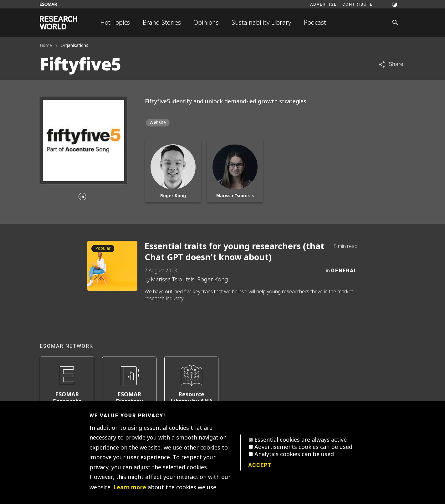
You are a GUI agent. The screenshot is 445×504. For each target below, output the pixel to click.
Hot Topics (115, 23)
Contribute (358, 4)
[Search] (395, 23)
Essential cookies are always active (301, 440)
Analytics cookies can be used (294, 454)
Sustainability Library (261, 23)
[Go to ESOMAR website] (48, 4)
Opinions (206, 23)
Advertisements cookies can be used (303, 447)
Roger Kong (213, 280)
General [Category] (344, 270)
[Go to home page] (59, 23)
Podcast (315, 23)
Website (158, 123)
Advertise (323, 4)
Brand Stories (162, 23)
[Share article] (391, 64)
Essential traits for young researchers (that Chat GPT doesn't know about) (234, 252)
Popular (103, 248)
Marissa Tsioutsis (173, 280)
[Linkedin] (82, 197)
